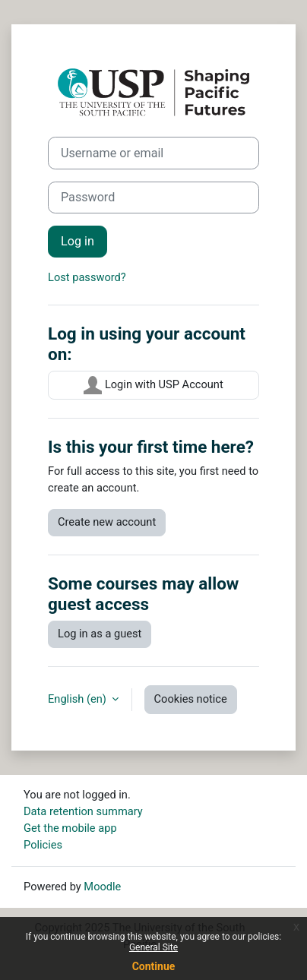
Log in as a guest (100, 634)
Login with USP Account (153, 385)
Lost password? (87, 277)
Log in (78, 241)
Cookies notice (191, 699)
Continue (154, 966)
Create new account (107, 522)
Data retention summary (83, 811)
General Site (153, 947)
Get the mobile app (70, 828)
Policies (43, 845)
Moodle (102, 887)
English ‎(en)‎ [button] (79, 699)
